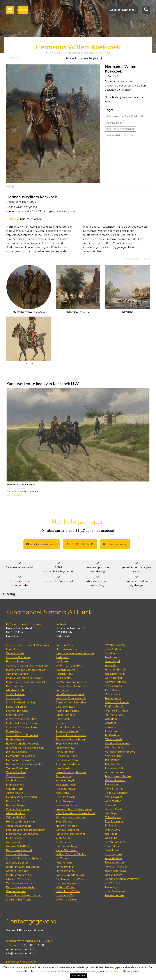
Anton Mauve (15, 802)
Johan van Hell (65, 757)
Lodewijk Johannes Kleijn (21, 732)
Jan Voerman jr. (65, 876)
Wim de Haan (114, 765)
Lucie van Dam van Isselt (71, 708)
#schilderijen (114, 124)
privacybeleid (117, 971)
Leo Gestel (62, 732)
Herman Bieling (65, 679)
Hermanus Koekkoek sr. (21, 765)
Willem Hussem (115, 790)
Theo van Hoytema (68, 773)
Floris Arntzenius (66, 658)
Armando (111, 675)
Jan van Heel (113, 773)
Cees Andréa (113, 658)
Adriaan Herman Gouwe (120, 761)
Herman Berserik (115, 691)
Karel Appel (113, 670)
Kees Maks (62, 802)
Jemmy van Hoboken (118, 785)
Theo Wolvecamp (116, 900)
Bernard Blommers (18, 671)
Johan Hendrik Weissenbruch (24, 905)
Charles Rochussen (18, 818)
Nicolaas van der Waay (70, 888)
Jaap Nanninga (114, 831)
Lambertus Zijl (65, 905)
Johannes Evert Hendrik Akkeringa (27, 654)
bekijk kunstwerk (16, 496)
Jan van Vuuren (114, 872)
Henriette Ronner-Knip (20, 831)
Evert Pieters (64, 831)
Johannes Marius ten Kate (22, 728)
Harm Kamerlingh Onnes (71, 781)
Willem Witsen (65, 896)
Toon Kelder (63, 786)
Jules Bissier (113, 699)
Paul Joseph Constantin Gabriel (26, 691)
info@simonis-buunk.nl (20, 962)
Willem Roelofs (16, 827)
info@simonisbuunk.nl (42, 545)
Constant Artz (64, 654)
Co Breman (62, 699)
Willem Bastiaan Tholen (71, 864)
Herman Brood (114, 724)
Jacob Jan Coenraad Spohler (23, 876)
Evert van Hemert (67, 753)
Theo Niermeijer (66, 810)
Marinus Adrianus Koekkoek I (24, 773)
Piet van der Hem (67, 769)
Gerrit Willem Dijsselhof (71, 712)
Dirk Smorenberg (66, 855)
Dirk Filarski (63, 728)
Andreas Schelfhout (19, 855)
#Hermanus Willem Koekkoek (125, 118)
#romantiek (113, 137)
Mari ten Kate (15, 724)
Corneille (111, 736)
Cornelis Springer (17, 880)
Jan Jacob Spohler (17, 872)
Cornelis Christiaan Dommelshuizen (28, 675)
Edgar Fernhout (66, 724)
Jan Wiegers (113, 896)
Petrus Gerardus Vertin (21, 896)
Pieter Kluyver (15, 749)
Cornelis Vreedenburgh (70, 884)
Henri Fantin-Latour (68, 720)
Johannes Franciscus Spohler (24, 868)
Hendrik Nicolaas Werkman (122, 888)
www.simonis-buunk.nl (20, 958)
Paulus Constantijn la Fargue (24, 687)
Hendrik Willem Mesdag (21, 806)
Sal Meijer (111, 822)
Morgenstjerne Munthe (70, 827)
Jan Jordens (112, 794)
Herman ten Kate (17, 720)
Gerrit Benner (114, 687)
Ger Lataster (113, 810)
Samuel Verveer (16, 900)
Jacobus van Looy (66, 814)
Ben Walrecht (114, 884)
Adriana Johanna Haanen (71, 745)
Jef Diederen (113, 744)
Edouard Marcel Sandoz (70, 843)
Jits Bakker (62, 671)
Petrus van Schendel (19, 859)
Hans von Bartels (116, 679)
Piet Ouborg (113, 839)
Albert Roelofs (15, 822)
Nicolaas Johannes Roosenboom (26, 839)
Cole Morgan (113, 826)
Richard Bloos (64, 683)
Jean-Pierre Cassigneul (70, 703)
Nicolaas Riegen (16, 814)
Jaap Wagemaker (116, 880)
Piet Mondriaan (65, 806)
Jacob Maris (13, 790)
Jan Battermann (115, 683)
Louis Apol (13, 658)
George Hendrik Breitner (71, 695)
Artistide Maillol (66, 798)
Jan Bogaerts (64, 687)
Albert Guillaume (67, 740)
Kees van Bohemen (117, 712)
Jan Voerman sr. (65, 880)
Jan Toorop (62, 868)
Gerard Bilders (15, 662)
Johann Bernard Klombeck (22, 745)
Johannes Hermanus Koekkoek (25, 757)
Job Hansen (112, 769)
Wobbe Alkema (115, 654)
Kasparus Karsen (16, 716)
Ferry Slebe (112, 855)
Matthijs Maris (15, 794)
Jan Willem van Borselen (71, 691)
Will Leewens (114, 806)
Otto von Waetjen (116, 876)
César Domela (114, 748)
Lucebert (111, 814)
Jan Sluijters (63, 851)
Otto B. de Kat (114, 798)
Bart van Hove (15, 695)
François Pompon (66, 835)
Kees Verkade (64, 872)
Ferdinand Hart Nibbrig (70, 749)
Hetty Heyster (65, 761)
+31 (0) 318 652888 (80, 545)
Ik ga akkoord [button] (78, 976)
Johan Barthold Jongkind (21, 712)
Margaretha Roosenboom (22, 843)
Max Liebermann (66, 794)
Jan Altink (111, 666)
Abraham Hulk (15, 699)
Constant (111, 732)
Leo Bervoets (113, 695)
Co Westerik (113, 892)
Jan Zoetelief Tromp (19, 909)
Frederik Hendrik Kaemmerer (74, 818)
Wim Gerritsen (114, 757)
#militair (129, 137)
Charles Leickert (16, 781)
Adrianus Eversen (17, 683)
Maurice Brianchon (116, 720)
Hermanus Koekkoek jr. (20, 769)
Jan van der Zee (115, 904)
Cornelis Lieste (15, 786)
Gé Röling (111, 847)
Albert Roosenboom (19, 835)
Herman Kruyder (66, 790)
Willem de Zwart (66, 909)
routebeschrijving (115, 545)
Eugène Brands (114, 716)
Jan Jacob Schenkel (18, 864)
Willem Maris (15, 798)
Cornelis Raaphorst (67, 839)
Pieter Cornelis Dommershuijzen (26, 679)
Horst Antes (113, 662)
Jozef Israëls (14, 708)
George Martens (115, 818)
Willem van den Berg (69, 675)
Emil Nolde (112, 835)
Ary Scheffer (14, 851)
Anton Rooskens (115, 851)
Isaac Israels (63, 777)
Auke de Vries (114, 867)
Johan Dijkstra (113, 740)
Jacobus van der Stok (19, 884)
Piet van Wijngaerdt (68, 892)
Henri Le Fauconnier (117, 753)
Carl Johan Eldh (65, 716)
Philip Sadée (14, 847)
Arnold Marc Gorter (68, 736)
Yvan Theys (112, 859)
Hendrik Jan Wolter (68, 900)
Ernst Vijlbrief (114, 863)
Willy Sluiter (64, 847)
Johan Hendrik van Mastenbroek (75, 822)
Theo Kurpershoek (117, 802)
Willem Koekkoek (17, 777)
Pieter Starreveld (67, 859)
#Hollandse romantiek (120, 130)
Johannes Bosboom (18, 667)
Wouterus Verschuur (19, 892)
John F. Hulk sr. (15, 703)
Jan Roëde (111, 843)
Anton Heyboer (115, 781)
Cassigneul (112, 728)
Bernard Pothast (16, 810)
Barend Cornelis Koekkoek (22, 753)
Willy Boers (112, 703)
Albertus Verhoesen (19, 888)
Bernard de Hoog (66, 765)
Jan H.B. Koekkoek (17, 761)
